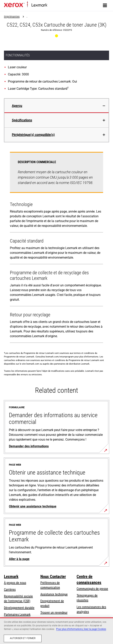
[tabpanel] (56, 248)
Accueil (51, 5)
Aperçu (17, 106)
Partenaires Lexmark (17, 615)
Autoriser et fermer (23, 638)
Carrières (10, 590)
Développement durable (19, 608)
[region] (56, 631)
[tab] (56, 106)
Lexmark (11, 577)
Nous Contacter (53, 577)
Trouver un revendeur (54, 613)
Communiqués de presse (92, 589)
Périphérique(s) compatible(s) (33, 135)
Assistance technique (54, 594)
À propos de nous (15, 583)
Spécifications (22, 120)
